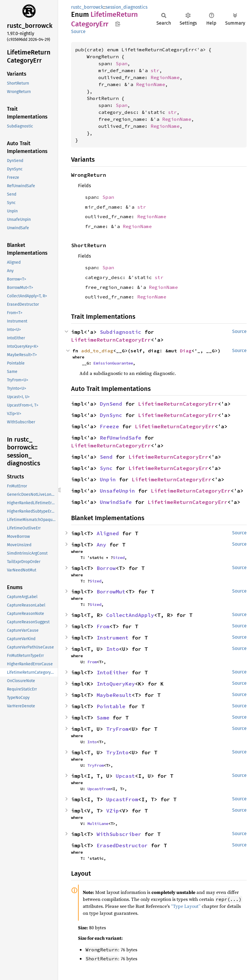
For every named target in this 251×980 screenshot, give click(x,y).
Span (122, 63)
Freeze (109, 426)
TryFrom (117, 729)
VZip (113, 811)
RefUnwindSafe (121, 438)
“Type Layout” (186, 906)
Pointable (111, 706)
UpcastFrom (99, 789)
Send (106, 457)
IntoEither (113, 672)
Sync (106, 468)
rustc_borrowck (87, 7)
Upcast (125, 776)
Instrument (113, 638)
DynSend (111, 404)
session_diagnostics (127, 7)
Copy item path (118, 24)
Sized (119, 558)
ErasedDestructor (122, 845)
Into (113, 649)
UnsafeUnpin (117, 491)
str (155, 70)
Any (101, 545)
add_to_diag (97, 351)
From (103, 626)
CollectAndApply (130, 615)
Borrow (106, 568)
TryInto (117, 752)
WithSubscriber (119, 834)
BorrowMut (111, 592)
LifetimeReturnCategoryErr (111, 340)
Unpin (108, 479)
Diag (186, 351)
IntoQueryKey (116, 684)
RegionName (165, 77)
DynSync (111, 415)
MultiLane (98, 824)
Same (103, 718)
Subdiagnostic (121, 332)
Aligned (108, 533)
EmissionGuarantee (113, 363)
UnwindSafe (116, 502)
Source (78, 31)
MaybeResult (114, 695)
